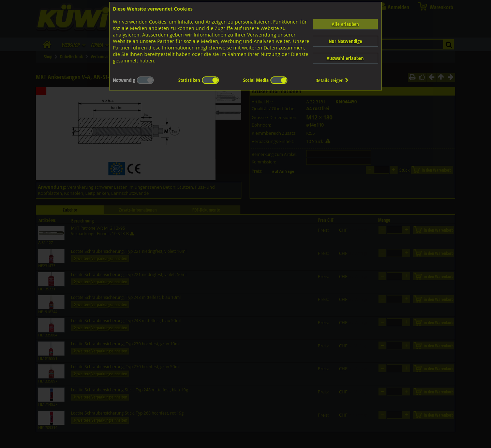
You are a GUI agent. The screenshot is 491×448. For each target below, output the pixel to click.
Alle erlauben (345, 24)
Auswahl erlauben (345, 58)
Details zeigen (332, 80)
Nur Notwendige (345, 41)
